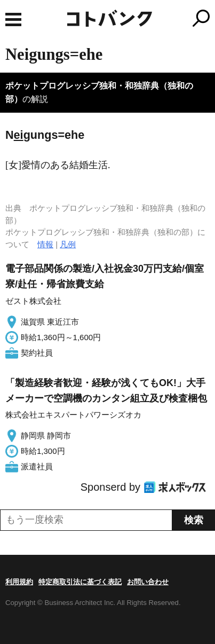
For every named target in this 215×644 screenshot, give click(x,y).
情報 (45, 244)
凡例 (68, 244)
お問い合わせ (148, 582)
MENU (13, 19)
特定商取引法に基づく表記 (80, 582)
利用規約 (19, 582)
